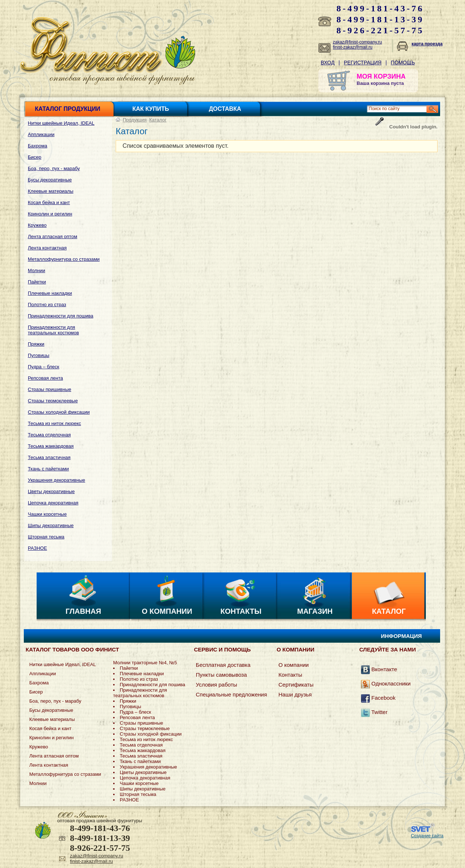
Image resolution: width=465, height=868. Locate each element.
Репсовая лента (45, 378)
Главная (83, 611)
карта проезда (427, 44)
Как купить (151, 109)
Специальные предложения (231, 694)
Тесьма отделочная (49, 435)
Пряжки (36, 344)
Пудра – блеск (44, 367)
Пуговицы (39, 355)
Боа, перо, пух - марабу (54, 168)
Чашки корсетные (47, 514)
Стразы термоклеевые (53, 401)
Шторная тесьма (46, 537)
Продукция (135, 120)
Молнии (36, 270)
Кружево (37, 225)
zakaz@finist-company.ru (357, 42)
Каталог (158, 120)
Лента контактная (47, 248)
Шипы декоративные (51, 525)
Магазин (315, 611)
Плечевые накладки (50, 293)
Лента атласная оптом (53, 236)
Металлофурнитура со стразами (64, 259)
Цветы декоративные (51, 491)
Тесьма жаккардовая (51, 446)
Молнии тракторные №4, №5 (145, 663)
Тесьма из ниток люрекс (54, 423)
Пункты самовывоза (222, 675)
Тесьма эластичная (49, 457)
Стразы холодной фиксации (59, 412)
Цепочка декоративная (53, 503)
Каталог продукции (67, 109)
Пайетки (37, 282)
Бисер (35, 157)
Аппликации (41, 134)
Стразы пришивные (49, 389)
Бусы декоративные (50, 180)
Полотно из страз (47, 305)
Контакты (241, 611)
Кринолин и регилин (50, 214)
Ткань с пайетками (48, 469)
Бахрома (38, 146)
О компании (167, 611)
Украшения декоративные (57, 480)
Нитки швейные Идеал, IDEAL (61, 123)
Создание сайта (427, 836)
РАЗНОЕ (37, 548)
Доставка (225, 109)
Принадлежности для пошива (61, 316)
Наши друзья (295, 694)
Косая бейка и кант (49, 202)
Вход (328, 63)
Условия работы (217, 685)
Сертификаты (296, 685)
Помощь (403, 63)
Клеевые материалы (51, 191)
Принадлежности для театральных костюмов (53, 330)
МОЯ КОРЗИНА (381, 76)
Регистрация (363, 63)
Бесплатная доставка (223, 665)
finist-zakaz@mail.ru (353, 47)
